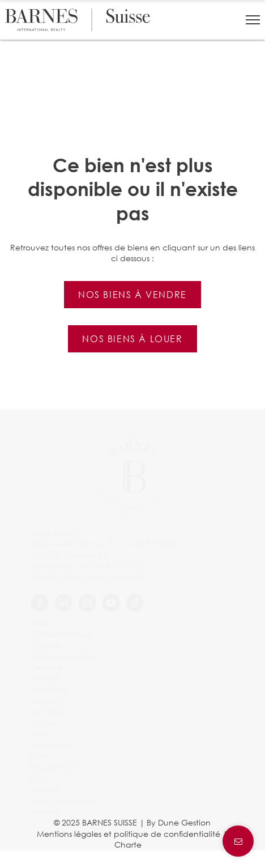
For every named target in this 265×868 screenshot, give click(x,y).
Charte (128, 844)
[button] (253, 20)
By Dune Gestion (179, 822)
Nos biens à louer (132, 339)
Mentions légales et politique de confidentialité (129, 834)
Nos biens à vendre (132, 294)
